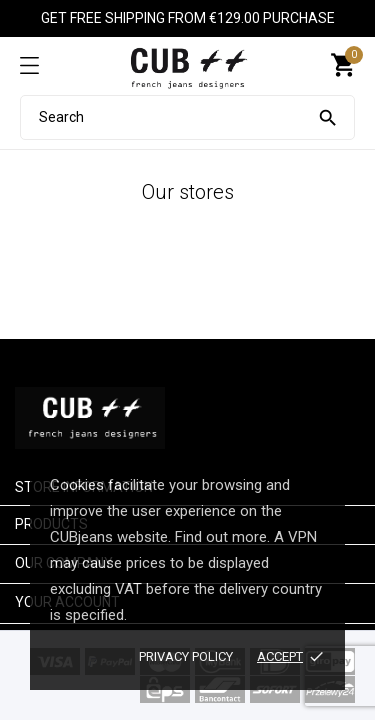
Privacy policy (186, 656)
